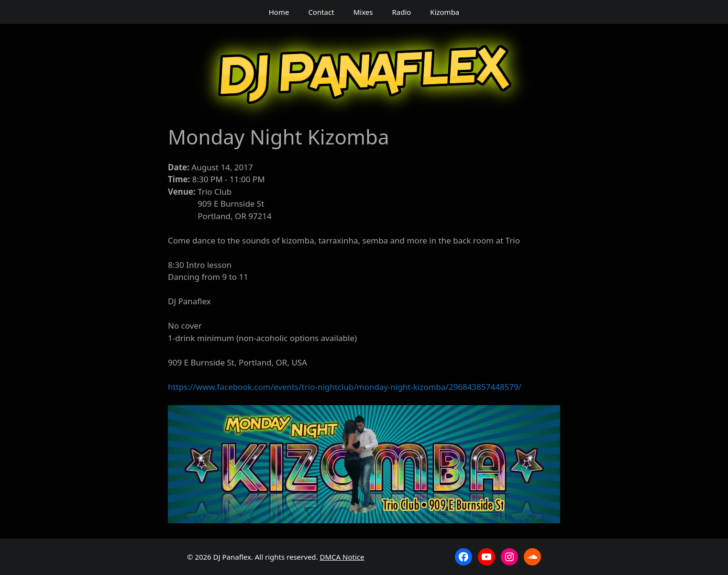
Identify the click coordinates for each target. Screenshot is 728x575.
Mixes (363, 12)
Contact (321, 12)
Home (279, 12)
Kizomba (445, 12)
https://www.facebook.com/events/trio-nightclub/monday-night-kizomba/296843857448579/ (345, 387)
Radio (401, 12)
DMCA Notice (342, 557)
